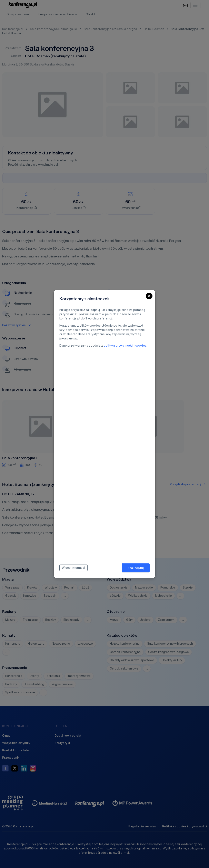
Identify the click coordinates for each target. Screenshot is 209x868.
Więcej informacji (74, 568)
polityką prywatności (118, 346)
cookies (141, 346)
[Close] (149, 296)
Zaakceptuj (136, 568)
